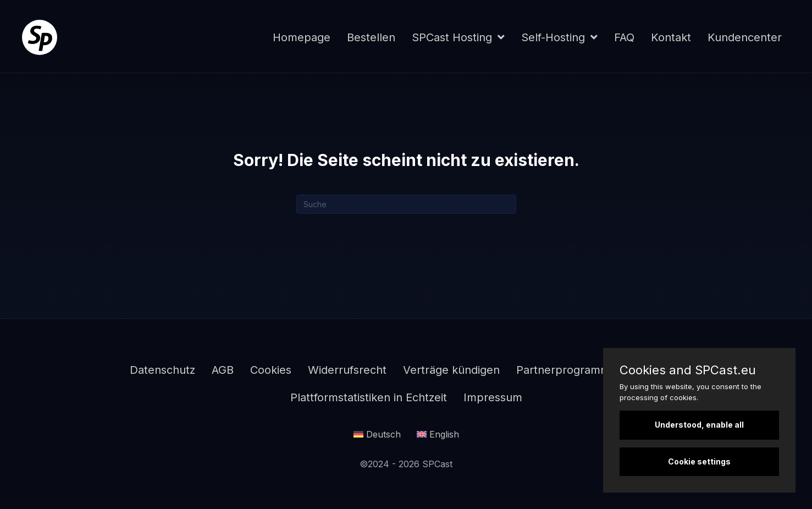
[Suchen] (406, 204)
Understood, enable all (699, 425)
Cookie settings (699, 461)
